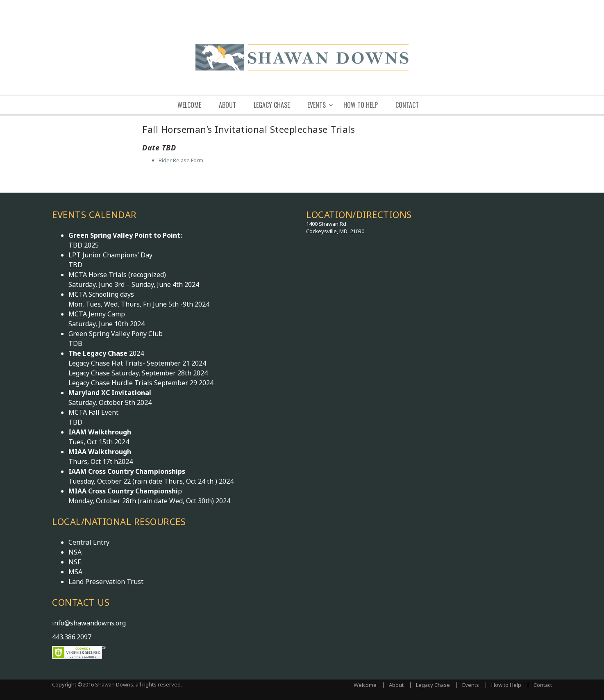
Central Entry (89, 542)
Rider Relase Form (181, 160)
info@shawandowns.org (89, 623)
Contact (407, 105)
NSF (75, 562)
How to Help (361, 105)
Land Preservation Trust (106, 582)
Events (317, 105)
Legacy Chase (272, 105)
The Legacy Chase (99, 353)
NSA (75, 552)
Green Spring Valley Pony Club (116, 334)
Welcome (189, 105)
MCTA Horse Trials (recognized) (117, 275)
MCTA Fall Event (93, 412)
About (227, 105)
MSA (75, 572)
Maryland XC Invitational (110, 393)
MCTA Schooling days (101, 294)
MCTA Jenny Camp (97, 314)
